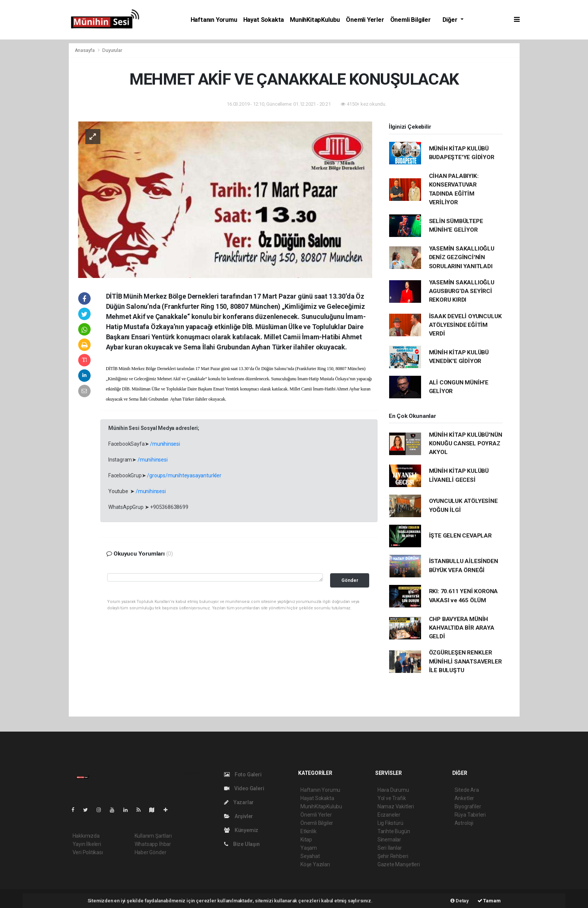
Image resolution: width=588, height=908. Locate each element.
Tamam (489, 901)
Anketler (464, 798)
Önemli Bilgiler (411, 20)
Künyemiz (241, 830)
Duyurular (112, 50)
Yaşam (309, 848)
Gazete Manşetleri (399, 864)
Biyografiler (468, 806)
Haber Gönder (151, 852)
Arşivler (239, 816)
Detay (460, 901)
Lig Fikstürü (390, 823)
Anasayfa (85, 50)
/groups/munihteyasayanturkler (184, 475)
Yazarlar (239, 802)
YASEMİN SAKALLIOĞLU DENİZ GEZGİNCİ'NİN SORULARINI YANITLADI (462, 257)
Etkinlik (308, 831)
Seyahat (310, 856)
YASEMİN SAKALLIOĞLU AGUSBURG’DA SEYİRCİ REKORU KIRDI (462, 291)
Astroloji (464, 823)
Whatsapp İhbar (153, 844)
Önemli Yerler (365, 20)
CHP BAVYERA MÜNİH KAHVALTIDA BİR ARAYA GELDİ (462, 628)
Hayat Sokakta (264, 20)
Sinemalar (389, 840)
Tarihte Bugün (394, 831)
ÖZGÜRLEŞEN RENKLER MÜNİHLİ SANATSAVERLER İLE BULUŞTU (465, 661)
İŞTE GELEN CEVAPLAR (460, 536)
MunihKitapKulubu (315, 20)
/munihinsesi (165, 444)
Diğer (451, 20)
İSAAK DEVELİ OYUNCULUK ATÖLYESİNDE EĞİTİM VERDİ (465, 325)
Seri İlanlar (390, 848)
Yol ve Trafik (392, 798)
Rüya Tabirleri (470, 815)
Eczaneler (389, 815)
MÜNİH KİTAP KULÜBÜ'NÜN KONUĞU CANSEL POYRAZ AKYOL (466, 444)
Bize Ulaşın (242, 844)
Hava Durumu (393, 790)
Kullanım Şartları (153, 836)
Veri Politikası (88, 852)
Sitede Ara (467, 790)
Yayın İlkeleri (87, 844)
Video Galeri (244, 788)
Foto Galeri (243, 774)
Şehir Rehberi (393, 856)
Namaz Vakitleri (396, 806)
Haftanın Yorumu (214, 20)
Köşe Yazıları (315, 864)
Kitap (306, 840)
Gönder (350, 580)
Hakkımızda (86, 836)
